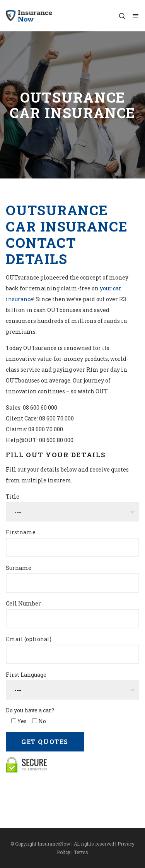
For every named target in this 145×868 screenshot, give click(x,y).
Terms (81, 852)
